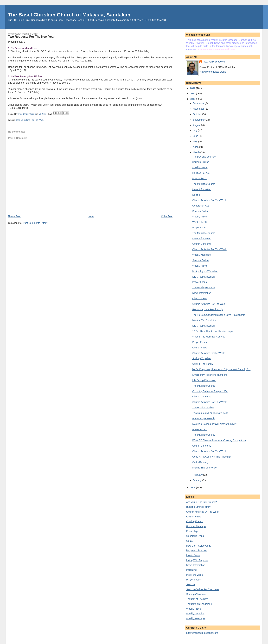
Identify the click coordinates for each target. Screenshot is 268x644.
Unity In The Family (203, 364)
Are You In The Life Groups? (201, 502)
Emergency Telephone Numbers (210, 375)
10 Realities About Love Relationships (213, 331)
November (199, 109)
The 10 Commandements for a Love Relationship (219, 315)
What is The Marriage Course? (209, 337)
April (196, 147)
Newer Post (14, 216)
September (199, 120)
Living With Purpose (197, 560)
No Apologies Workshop (205, 271)
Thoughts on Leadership (199, 604)
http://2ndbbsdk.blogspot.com (202, 633)
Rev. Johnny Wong (214, 62)
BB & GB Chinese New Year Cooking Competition (219, 440)
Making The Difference (205, 468)
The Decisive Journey (204, 157)
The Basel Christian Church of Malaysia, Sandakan (69, 15)
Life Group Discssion (204, 277)
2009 (193, 487)
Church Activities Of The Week (203, 512)
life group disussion (197, 551)
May (196, 141)
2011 (193, 93)
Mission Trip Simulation (205, 320)
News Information (202, 189)
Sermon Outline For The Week (30, 120)
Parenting (191, 570)
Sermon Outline (201, 162)
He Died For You (201, 173)
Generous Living (195, 536)
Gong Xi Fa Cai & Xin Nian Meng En (212, 457)
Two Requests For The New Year (210, 413)
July (195, 130)
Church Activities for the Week (209, 353)
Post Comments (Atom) (36, 223)
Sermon (190, 584)
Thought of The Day (197, 599)
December (199, 103)
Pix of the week (194, 575)
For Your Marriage (196, 526)
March (197, 152)
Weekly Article (200, 167)
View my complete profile (213, 72)
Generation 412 (201, 206)
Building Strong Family (198, 507)
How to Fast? (199, 178)
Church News (200, 298)
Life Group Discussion (204, 380)
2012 (193, 88)
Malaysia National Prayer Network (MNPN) (215, 424)
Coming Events (194, 521)
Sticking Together (202, 358)
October (197, 114)
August (197, 125)
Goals (189, 541)
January (197, 480)
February (198, 475)
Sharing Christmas (196, 594)
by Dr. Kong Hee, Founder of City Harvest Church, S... (221, 369)
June (196, 136)
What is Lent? (200, 222)
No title (196, 195)
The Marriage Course (204, 184)
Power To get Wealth (203, 418)
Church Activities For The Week (209, 304)
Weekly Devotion (195, 614)
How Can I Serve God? (199, 546)
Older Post (167, 216)
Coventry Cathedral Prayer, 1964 (210, 391)
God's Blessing (200, 462)
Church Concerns (202, 244)
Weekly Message (202, 255)
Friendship (192, 531)
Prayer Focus (200, 228)
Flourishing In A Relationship (208, 309)
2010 (193, 99)
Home (91, 216)
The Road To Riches (203, 408)
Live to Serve (193, 555)
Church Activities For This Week (209, 200)
